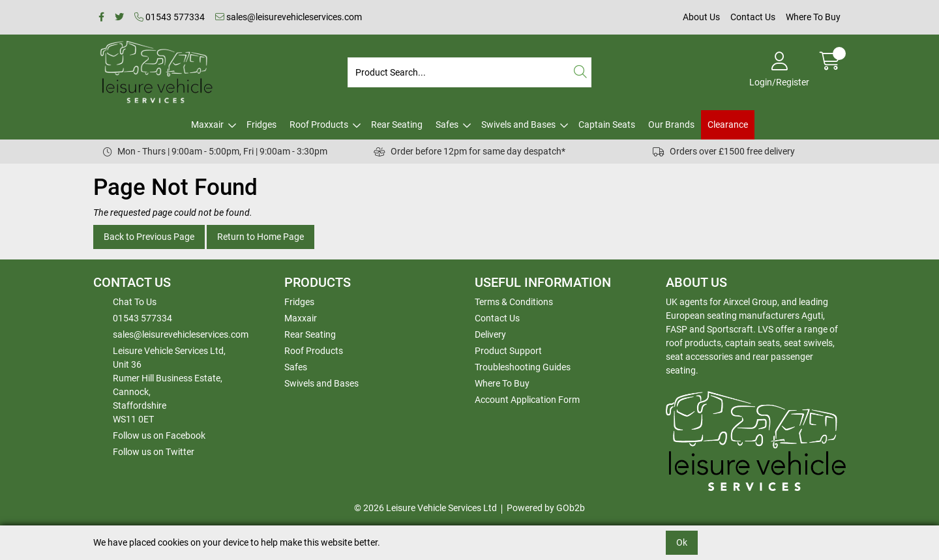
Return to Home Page (261, 237)
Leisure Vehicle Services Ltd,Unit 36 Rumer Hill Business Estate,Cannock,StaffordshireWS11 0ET (169, 385)
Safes (447, 125)
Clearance (728, 125)
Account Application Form (527, 400)
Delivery (490, 334)
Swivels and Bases (518, 125)
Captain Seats (607, 125)
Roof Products (319, 125)
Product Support (508, 351)
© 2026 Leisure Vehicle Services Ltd (425, 508)
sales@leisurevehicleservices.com (289, 17)
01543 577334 (170, 17)
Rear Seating (397, 125)
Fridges (261, 125)
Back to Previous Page (149, 237)
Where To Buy (813, 17)
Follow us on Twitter (154, 452)
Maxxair (207, 125)
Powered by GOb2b (546, 508)
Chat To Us (135, 302)
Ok (682, 542)
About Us (701, 17)
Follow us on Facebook (159, 435)
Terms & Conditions (514, 302)
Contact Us (753, 17)
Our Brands (671, 125)
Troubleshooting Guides (523, 367)
